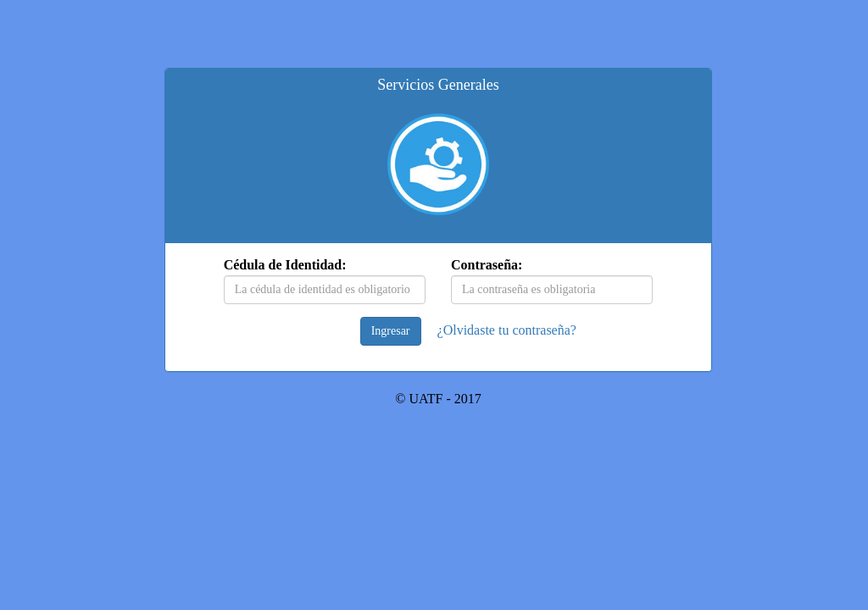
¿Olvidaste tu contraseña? (507, 330)
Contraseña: (487, 265)
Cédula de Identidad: (285, 265)
